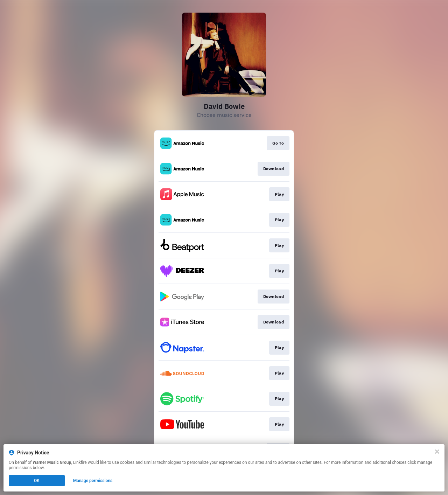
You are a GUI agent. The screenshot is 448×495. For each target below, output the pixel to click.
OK (37, 481)
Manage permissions (93, 481)
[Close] (437, 452)
